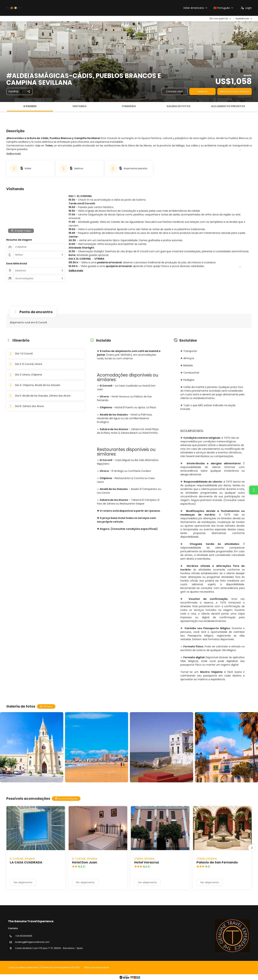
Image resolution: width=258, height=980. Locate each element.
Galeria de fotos (178, 106)
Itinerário (129, 106)
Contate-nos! (174, 91)
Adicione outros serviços (235, 91)
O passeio (30, 106)
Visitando (79, 106)
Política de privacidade (96, 967)
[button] (14, 154)
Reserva (203, 91)
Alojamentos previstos (228, 106)
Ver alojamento (23, 882)
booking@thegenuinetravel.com (32, 942)
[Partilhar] (19, 91)
